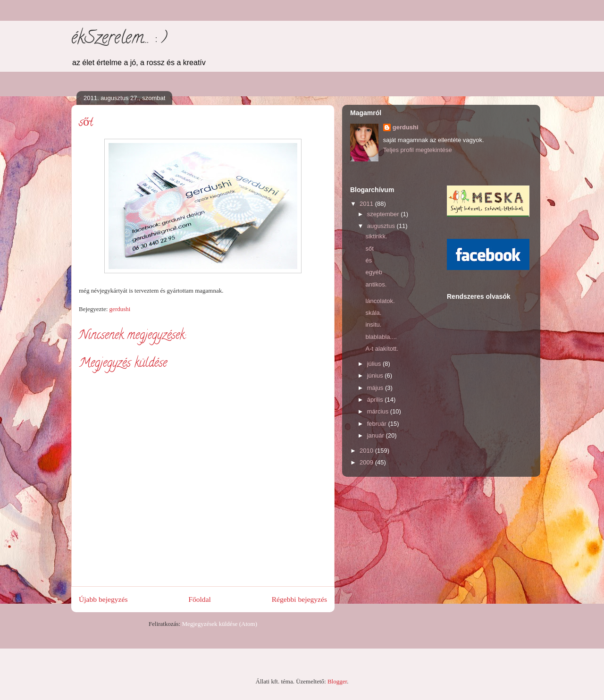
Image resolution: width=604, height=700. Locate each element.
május (376, 388)
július (375, 364)
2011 (367, 204)
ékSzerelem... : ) (119, 39)
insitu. (373, 325)
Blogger (337, 681)
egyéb (373, 272)
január (377, 435)
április (376, 400)
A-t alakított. (382, 349)
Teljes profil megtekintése (418, 150)
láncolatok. (380, 301)
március (379, 411)
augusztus (382, 226)
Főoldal (200, 599)
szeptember (384, 214)
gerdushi (406, 127)
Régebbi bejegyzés (299, 599)
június (376, 375)
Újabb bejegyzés (103, 599)
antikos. (376, 284)
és (369, 260)
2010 (367, 451)
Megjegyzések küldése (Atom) (219, 624)
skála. (373, 313)
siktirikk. (376, 236)
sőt (369, 249)
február (378, 424)
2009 (367, 462)
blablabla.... (381, 337)
